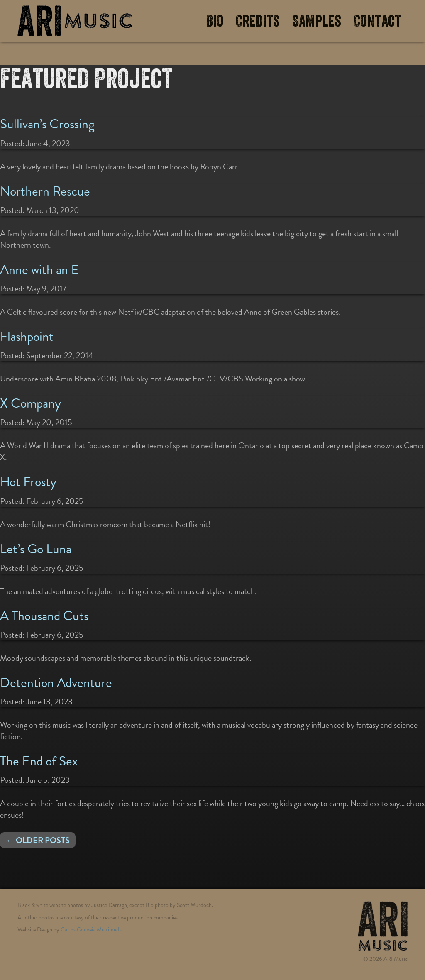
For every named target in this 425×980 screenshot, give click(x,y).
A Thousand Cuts (44, 616)
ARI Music (75, 21)
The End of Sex (39, 761)
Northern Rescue (45, 191)
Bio (215, 22)
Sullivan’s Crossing (47, 124)
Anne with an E (39, 270)
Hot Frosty (28, 482)
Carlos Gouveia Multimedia (92, 930)
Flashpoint (27, 336)
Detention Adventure (56, 683)
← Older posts (38, 840)
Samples (317, 22)
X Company (31, 403)
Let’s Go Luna (36, 549)
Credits (258, 22)
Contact (377, 22)
